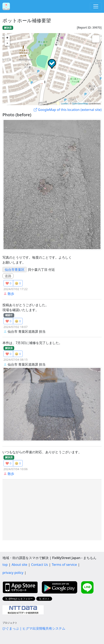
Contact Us (39, 565)
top (5, 565)
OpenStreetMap (80, 103)
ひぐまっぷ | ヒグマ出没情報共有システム (34, 628)
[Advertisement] (52, 510)
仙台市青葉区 (15, 270)
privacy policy (13, 573)
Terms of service (64, 565)
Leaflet (65, 103)
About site (19, 565)
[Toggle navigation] (96, 6)
